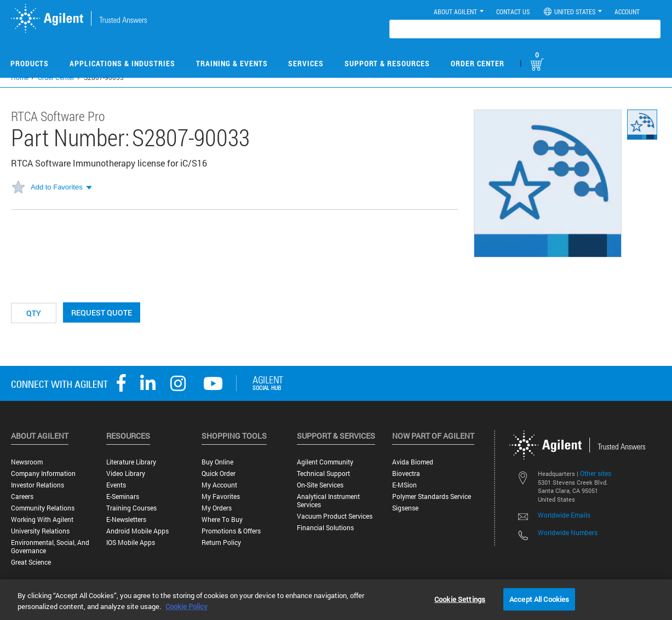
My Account (219, 485)
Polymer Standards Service (432, 496)
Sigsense (405, 508)
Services (306, 63)
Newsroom (27, 462)
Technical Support (323, 473)
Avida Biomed (413, 462)
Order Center (478, 63)
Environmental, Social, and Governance (50, 547)
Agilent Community (325, 462)
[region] (336, 600)
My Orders (217, 508)
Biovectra (406, 473)
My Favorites (221, 496)
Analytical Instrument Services (328, 501)
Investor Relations (38, 485)
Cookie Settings (460, 599)
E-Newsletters (126, 519)
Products (30, 63)
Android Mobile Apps (137, 531)
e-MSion (404, 485)
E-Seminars (123, 496)
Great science (31, 562)
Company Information (43, 473)
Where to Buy (222, 519)
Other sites (596, 473)
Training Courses (131, 508)
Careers (22, 496)
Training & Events (232, 63)
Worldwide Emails (564, 515)
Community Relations (43, 508)
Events (116, 485)
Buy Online (217, 462)
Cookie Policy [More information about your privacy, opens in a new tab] (186, 606)
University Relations (40, 531)
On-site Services (320, 485)
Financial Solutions (325, 528)
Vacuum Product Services (335, 516)
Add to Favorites (57, 187)
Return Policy (221, 542)
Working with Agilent (42, 519)
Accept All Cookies (539, 599)
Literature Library (131, 462)
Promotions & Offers (231, 531)
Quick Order (219, 473)
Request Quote (102, 312)
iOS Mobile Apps (131, 542)
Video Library (126, 473)
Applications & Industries (122, 63)
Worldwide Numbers (568, 532)
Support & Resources (387, 63)
